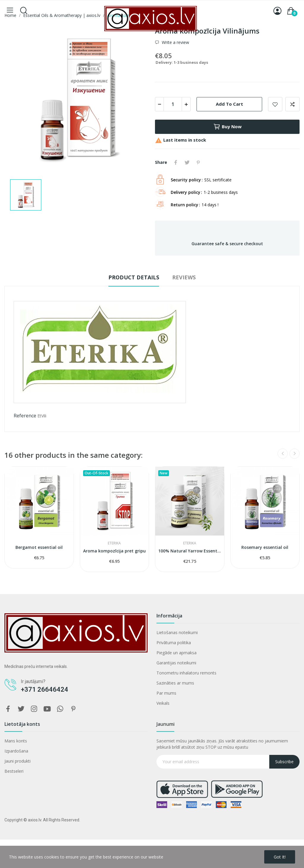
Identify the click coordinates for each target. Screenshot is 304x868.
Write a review (175, 42)
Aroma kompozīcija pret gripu (114, 551)
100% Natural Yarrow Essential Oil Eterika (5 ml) (190, 551)
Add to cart (229, 104)
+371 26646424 (45, 689)
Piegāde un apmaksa (176, 653)
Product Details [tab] (134, 277)
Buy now (227, 127)
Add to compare (292, 104)
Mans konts (16, 741)
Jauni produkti (18, 761)
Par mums (166, 693)
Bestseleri (14, 771)
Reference (25, 416)
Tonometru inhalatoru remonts (186, 673)
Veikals (163, 703)
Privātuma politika (174, 643)
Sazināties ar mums (175, 683)
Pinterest (198, 162)
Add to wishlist (275, 104)
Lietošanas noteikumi (177, 632)
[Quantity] (173, 104)
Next (294, 454)
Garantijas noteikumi (176, 663)
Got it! (280, 857)
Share (176, 162)
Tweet (187, 162)
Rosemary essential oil (265, 547)
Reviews (184, 277)
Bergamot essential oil (39, 547)
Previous (283, 454)
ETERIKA (114, 543)
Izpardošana (16, 751)
